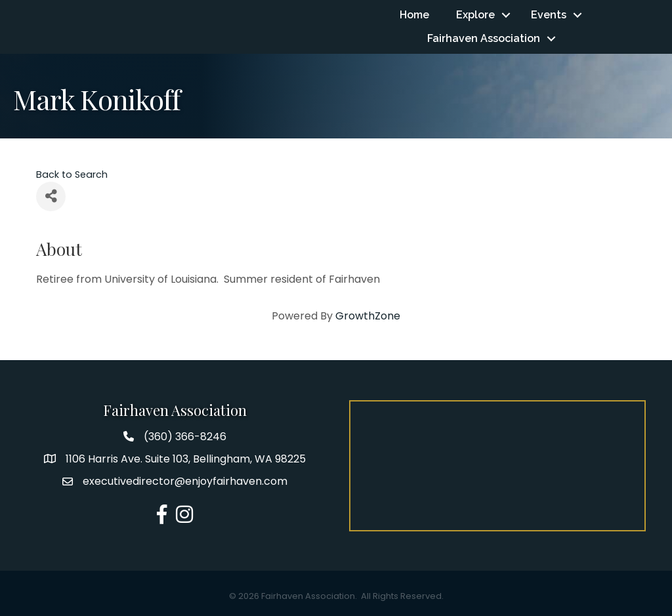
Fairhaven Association (484, 38)
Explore (475, 15)
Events (549, 15)
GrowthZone (368, 316)
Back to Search (72, 175)
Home (414, 15)
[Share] (51, 196)
